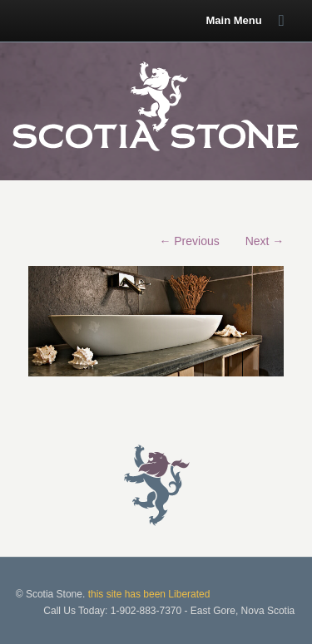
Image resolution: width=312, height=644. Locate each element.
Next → (265, 241)
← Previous (189, 241)
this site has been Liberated (149, 594)
